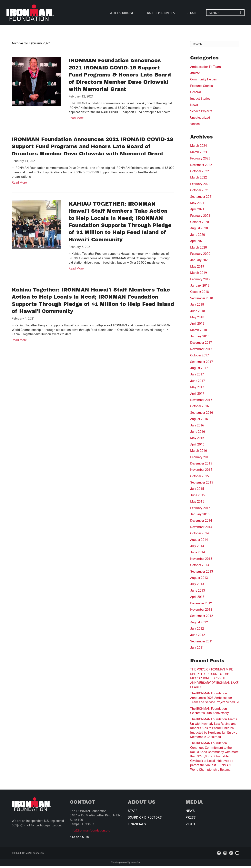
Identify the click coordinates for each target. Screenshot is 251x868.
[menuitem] (116, 14)
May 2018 (197, 319)
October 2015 (200, 478)
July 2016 (197, 427)
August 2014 (199, 542)
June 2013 (198, 593)
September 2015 (202, 485)
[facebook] (219, 855)
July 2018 (197, 307)
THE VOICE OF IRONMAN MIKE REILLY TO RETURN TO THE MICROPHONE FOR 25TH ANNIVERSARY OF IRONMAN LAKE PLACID (214, 680)
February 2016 (200, 459)
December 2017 (201, 345)
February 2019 (200, 281)
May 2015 (197, 504)
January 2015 (200, 516)
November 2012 (201, 612)
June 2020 (198, 237)
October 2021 (200, 192)
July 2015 (197, 491)
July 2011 (197, 650)
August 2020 (199, 230)
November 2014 (201, 529)
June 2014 (198, 554)
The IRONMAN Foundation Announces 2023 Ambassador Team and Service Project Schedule (215, 700)
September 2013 (202, 573)
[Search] (220, 14)
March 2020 (199, 249)
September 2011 (202, 643)
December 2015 (201, 466)
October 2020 (200, 224)
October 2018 (200, 294)
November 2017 (201, 351)
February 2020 (200, 256)
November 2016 (201, 402)
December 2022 (201, 167)
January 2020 (200, 262)
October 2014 (200, 535)
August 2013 (199, 580)
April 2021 (197, 211)
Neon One (136, 865)
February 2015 (200, 510)
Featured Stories (201, 88)
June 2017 (198, 383)
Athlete (195, 75)
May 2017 (197, 389)
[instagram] (225, 855)
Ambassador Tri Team (206, 69)
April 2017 (197, 396)
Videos (195, 126)
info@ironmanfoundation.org (90, 833)
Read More (76, 120)
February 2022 (200, 186)
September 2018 (202, 300)
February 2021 (200, 218)
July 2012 (197, 631)
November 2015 (201, 472)
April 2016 (197, 447)
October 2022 (200, 173)
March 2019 (199, 275)
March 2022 (199, 180)
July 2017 (197, 377)
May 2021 (197, 205)
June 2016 (198, 434)
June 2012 (198, 637)
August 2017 (199, 370)
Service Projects (201, 113)
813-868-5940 (79, 839)
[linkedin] (231, 855)
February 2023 (200, 161)
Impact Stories (200, 101)
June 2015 (198, 497)
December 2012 (201, 605)
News (194, 107)
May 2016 (197, 440)
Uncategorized (200, 120)
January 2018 (200, 338)
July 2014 (197, 548)
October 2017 (200, 357)
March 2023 (199, 154)
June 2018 (198, 313)
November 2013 (201, 561)
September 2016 (202, 415)
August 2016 (199, 421)
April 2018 (197, 326)
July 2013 (197, 586)
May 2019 (197, 269)
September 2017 (202, 364)
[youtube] (237, 855)
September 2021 (202, 199)
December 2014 (201, 523)
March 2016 (199, 453)
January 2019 (200, 288)
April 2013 (197, 599)
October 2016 (200, 408)
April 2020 (197, 243)
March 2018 (199, 332)
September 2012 (202, 618)
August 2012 (199, 624)
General (196, 94)
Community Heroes (203, 82)
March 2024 (199, 148)
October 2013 (200, 567)
